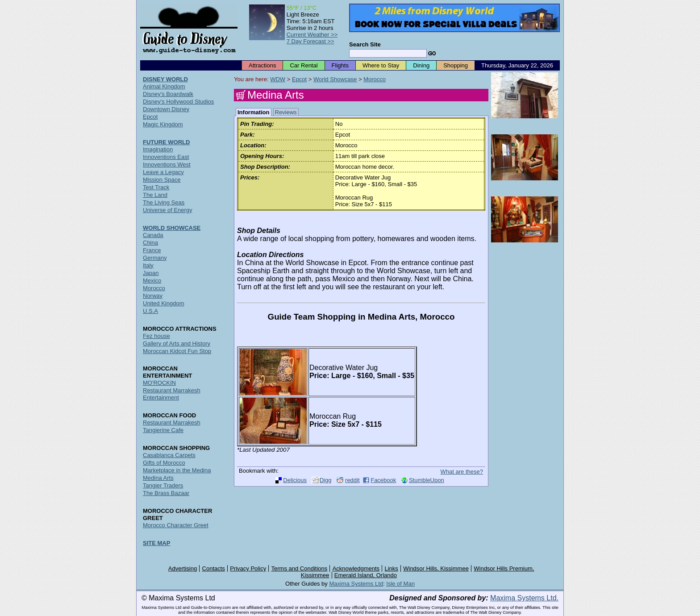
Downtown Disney (166, 109)
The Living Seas (164, 202)
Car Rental (304, 65)
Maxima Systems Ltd (356, 584)
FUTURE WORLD (166, 142)
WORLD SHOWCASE (172, 228)
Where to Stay (381, 65)
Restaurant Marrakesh (172, 422)
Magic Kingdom (163, 124)
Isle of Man (400, 584)
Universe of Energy (168, 210)
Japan (151, 273)
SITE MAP (156, 543)
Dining (421, 65)
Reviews (286, 112)
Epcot (299, 79)
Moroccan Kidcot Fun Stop (177, 351)
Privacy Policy (248, 568)
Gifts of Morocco (164, 463)
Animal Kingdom (164, 86)
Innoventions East (166, 157)
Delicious (295, 480)
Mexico (152, 281)
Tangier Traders (163, 485)
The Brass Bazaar (166, 493)
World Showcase (335, 79)
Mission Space (162, 180)
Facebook (383, 480)
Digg (326, 480)
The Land (155, 195)
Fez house (156, 336)
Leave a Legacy (163, 172)
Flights (340, 65)
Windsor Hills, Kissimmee (436, 568)
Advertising (183, 568)
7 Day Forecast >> (310, 41)
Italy (148, 265)
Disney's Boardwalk (168, 94)
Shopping (456, 65)
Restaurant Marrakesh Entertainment (172, 394)
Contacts (214, 568)
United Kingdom (164, 303)
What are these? (462, 472)
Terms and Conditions (300, 568)
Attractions (262, 65)
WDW (278, 79)
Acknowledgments (356, 568)
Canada (153, 235)
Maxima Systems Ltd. (524, 598)
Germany (155, 258)
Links (392, 568)
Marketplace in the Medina (177, 470)
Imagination (158, 149)
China (150, 243)
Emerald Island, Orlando (366, 575)
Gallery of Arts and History (177, 343)
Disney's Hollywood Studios (178, 102)
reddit (352, 480)
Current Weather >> (312, 35)
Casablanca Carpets (169, 455)
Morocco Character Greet (176, 525)
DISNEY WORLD (165, 79)
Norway (153, 296)
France (152, 250)
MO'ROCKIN (159, 383)
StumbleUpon (427, 480)
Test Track (156, 187)
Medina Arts (158, 478)
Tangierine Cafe (163, 430)
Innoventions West (167, 164)
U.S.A (150, 311)
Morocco (375, 79)
